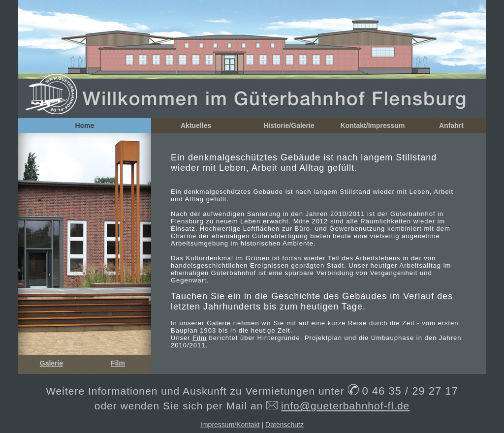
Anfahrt (451, 125)
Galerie (51, 363)
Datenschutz (284, 425)
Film (118, 363)
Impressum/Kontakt (230, 425)
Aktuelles (196, 125)
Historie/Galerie (289, 125)
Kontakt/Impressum (373, 125)
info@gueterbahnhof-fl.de (345, 406)
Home (85, 125)
